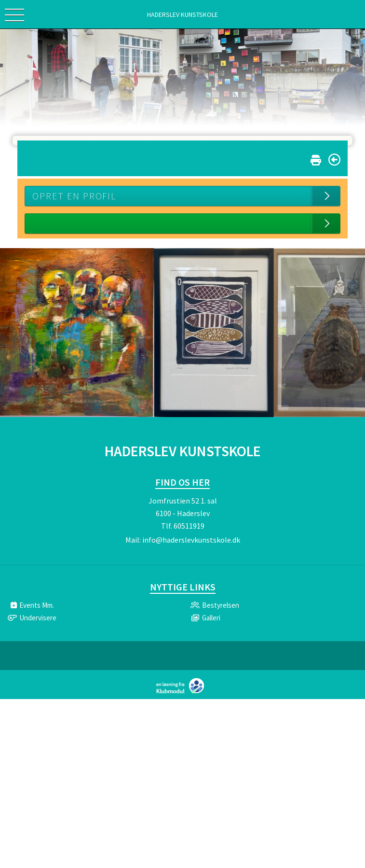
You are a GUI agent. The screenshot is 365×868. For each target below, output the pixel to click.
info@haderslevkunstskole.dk (191, 540)
